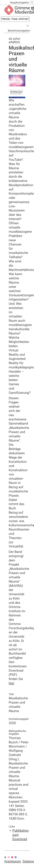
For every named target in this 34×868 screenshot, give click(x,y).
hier (11, 683)
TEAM (14, 19)
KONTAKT (24, 19)
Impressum (13, 861)
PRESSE (6, 19)
